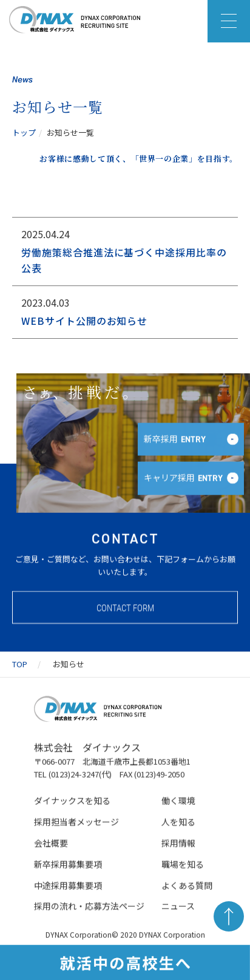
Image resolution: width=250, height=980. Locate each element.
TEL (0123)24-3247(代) (73, 775)
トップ (24, 132)
